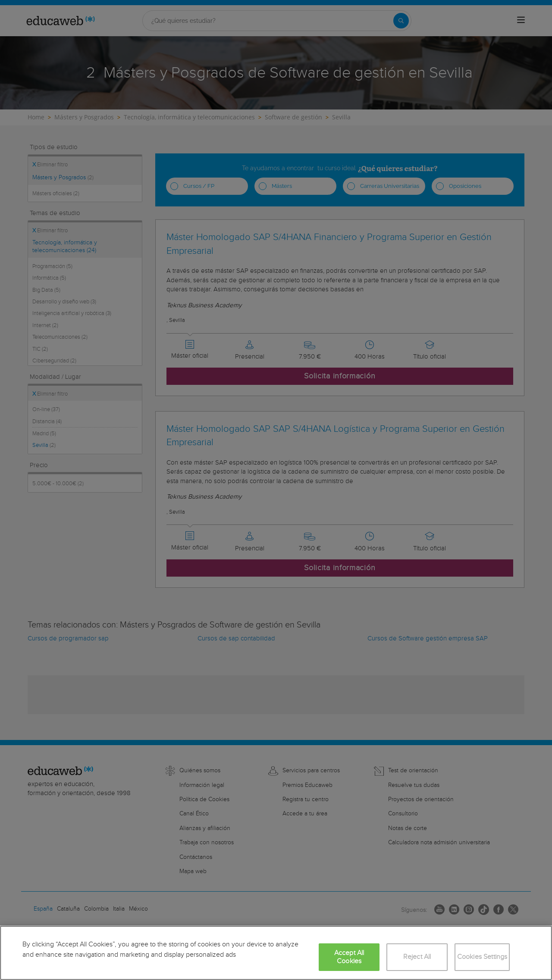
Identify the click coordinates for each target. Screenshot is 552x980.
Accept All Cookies (349, 957)
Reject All (417, 957)
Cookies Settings (482, 957)
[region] (276, 953)
